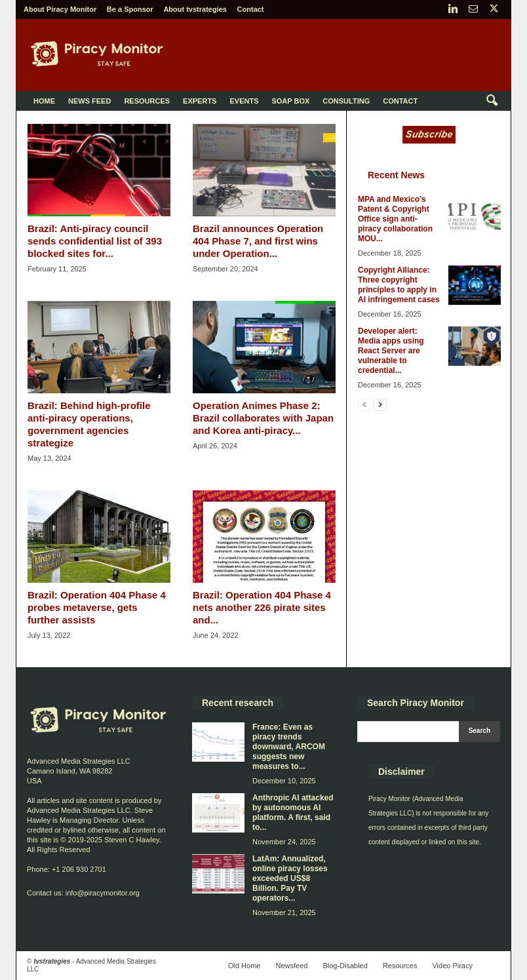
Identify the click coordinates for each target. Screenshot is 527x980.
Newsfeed (291, 966)
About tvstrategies (195, 9)
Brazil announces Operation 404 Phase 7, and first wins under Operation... (258, 241)
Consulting (346, 101)
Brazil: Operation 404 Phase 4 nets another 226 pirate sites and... (262, 607)
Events (244, 101)
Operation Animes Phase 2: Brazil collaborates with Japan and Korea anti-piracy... (263, 418)
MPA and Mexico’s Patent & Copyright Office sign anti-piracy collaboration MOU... (395, 219)
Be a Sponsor (130, 9)
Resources (147, 101)
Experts (200, 101)
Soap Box (290, 101)
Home (44, 101)
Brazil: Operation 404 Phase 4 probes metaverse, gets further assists (97, 607)
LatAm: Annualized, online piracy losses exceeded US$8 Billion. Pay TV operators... (290, 878)
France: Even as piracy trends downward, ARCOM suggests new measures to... (289, 747)
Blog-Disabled (345, 966)
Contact (251, 9)
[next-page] (380, 404)
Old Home (244, 966)
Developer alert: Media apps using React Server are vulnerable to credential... (391, 351)
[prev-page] (364, 404)
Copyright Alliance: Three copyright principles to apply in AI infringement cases (399, 285)
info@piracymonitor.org (103, 893)
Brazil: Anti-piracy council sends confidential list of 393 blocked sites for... (95, 241)
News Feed (89, 101)
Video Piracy (452, 966)
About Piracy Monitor (60, 9)
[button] (492, 101)
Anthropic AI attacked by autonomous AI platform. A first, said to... (293, 813)
